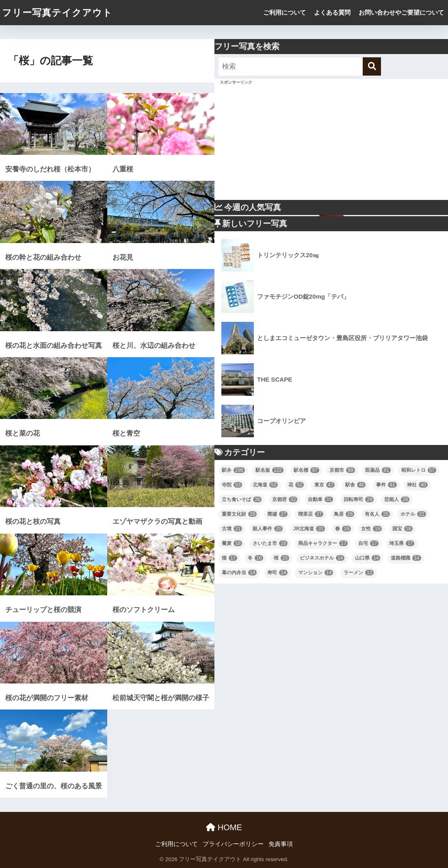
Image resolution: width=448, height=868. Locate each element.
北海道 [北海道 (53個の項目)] (265, 485)
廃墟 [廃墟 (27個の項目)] (277, 514)
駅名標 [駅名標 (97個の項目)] (306, 470)
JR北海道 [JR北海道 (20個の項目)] (309, 529)
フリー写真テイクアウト (57, 13)
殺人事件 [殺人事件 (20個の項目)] (268, 529)
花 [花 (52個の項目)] (296, 485)
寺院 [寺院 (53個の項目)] (232, 485)
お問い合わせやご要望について (401, 12)
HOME (224, 827)
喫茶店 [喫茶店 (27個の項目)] (311, 514)
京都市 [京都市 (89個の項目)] (342, 470)
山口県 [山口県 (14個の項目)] (368, 558)
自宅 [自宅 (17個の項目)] (368, 543)
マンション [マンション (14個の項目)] (316, 573)
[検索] (372, 66)
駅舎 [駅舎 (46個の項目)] (355, 485)
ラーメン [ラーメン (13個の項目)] (359, 573)
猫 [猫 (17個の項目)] (229, 558)
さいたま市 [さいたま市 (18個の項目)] (270, 543)
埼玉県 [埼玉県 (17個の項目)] (402, 543)
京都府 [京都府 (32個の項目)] (285, 499)
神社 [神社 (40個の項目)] (417, 485)
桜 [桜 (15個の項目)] (281, 558)
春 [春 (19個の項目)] (343, 529)
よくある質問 (332, 12)
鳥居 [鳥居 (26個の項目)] (344, 514)
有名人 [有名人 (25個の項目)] (377, 514)
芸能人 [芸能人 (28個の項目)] (397, 499)
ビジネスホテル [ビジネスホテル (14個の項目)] (322, 558)
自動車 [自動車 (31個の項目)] (320, 499)
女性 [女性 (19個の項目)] (371, 529)
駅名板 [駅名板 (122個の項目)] (269, 470)
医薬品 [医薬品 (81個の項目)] (378, 470)
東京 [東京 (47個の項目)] (325, 485)
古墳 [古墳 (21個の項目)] (232, 529)
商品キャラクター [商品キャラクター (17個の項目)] (323, 543)
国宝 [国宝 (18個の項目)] (403, 529)
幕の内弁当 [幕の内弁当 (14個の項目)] (239, 573)
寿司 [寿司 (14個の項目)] (277, 573)
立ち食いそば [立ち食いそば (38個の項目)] (242, 499)
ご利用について (285, 12)
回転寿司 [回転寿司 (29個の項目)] (359, 499)
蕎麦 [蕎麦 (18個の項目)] (232, 543)
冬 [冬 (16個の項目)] (255, 558)
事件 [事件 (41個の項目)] (386, 485)
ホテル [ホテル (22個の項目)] (413, 514)
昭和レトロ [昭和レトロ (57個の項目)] (419, 470)
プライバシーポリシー (233, 844)
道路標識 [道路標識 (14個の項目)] (406, 558)
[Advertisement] (331, 143)
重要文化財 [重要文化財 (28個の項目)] (239, 514)
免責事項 (281, 844)
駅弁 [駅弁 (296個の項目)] (233, 470)
